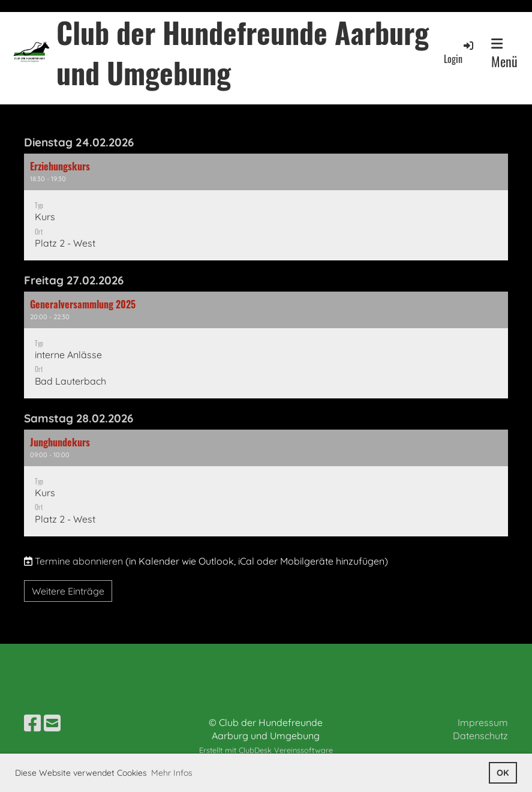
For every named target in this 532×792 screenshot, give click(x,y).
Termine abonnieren (79, 561)
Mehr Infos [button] (172, 773)
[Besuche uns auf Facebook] (32, 723)
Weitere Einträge (68, 591)
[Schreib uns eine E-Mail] (52, 723)
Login (459, 52)
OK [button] (503, 773)
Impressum (483, 722)
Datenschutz (480, 736)
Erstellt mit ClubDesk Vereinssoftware (266, 750)
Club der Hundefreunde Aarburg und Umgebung (243, 52)
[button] (266, 207)
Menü (504, 54)
